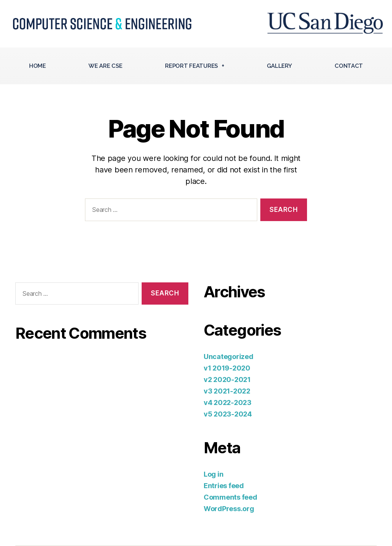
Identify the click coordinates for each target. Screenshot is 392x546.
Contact (349, 66)
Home (38, 66)
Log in (213, 474)
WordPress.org (229, 509)
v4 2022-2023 (228, 403)
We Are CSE (105, 66)
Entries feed (224, 486)
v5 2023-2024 (228, 414)
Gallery (279, 66)
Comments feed (230, 497)
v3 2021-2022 (227, 391)
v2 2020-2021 (227, 380)
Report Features (195, 66)
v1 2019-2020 (227, 368)
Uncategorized (229, 357)
